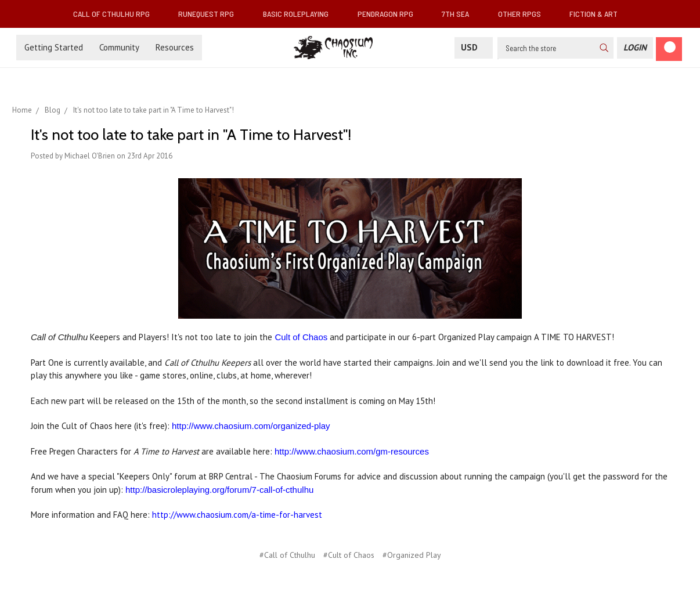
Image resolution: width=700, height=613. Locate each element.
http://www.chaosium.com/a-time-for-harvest (237, 515)
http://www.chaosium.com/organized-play (251, 426)
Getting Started (54, 47)
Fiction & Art (598, 14)
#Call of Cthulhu (287, 555)
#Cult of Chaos (349, 555)
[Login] (635, 48)
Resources (175, 47)
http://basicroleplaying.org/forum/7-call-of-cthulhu (219, 490)
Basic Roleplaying (300, 14)
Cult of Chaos (301, 337)
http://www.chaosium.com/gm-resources (352, 451)
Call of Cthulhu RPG (116, 14)
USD (474, 47)
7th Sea (460, 14)
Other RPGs (524, 14)
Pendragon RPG (390, 14)
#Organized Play (412, 555)
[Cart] (669, 49)
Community (119, 47)
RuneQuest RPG (211, 14)
